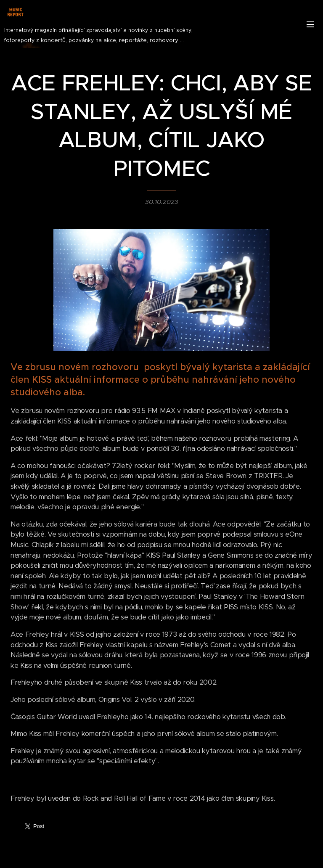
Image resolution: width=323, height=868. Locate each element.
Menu (310, 24)
